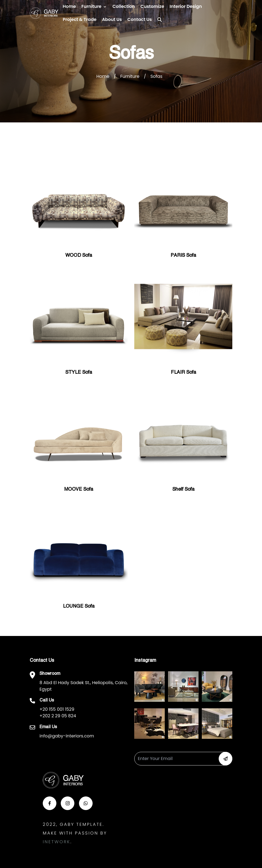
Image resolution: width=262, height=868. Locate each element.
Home (69, 6)
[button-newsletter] (226, 759)
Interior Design (186, 6)
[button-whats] (86, 803)
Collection (124, 6)
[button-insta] (68, 803)
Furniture (92, 6)
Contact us (140, 19)
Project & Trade (80, 19)
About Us (112, 19)
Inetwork (57, 842)
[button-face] (50, 803)
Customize (152, 6)
